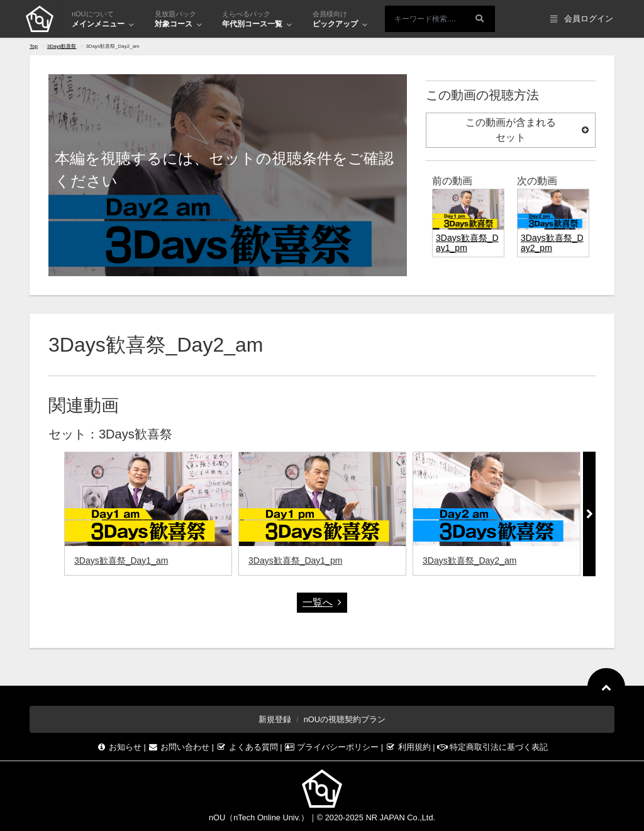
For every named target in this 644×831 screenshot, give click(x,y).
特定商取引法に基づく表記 (492, 747)
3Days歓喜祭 (62, 46)
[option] (148, 514)
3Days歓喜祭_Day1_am (121, 561)
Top (34, 46)
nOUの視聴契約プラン (345, 719)
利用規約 (409, 747)
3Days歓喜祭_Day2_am (469, 561)
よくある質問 (248, 747)
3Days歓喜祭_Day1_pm (295, 561)
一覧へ (322, 602)
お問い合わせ (180, 747)
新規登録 (275, 719)
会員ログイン (582, 19)
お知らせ (120, 747)
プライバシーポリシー (333, 747)
